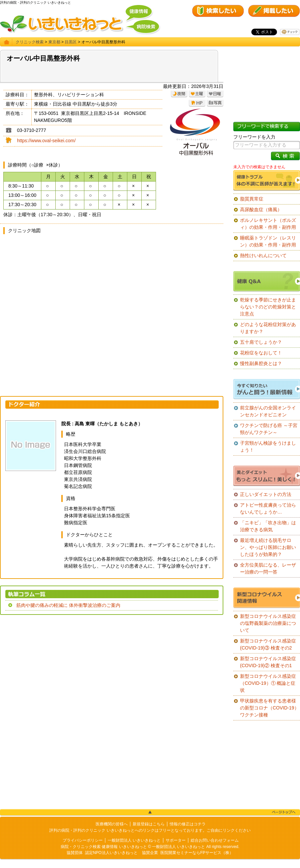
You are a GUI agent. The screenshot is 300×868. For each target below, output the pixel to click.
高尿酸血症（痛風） (261, 210)
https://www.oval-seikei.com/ (46, 141)
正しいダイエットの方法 (266, 494)
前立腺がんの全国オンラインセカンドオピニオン (268, 411)
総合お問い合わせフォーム (215, 840)
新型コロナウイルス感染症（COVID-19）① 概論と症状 (268, 683)
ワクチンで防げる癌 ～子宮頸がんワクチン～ (269, 429)
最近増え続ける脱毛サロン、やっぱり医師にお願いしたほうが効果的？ (268, 547)
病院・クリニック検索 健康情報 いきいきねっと (104, 847)
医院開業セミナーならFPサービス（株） (197, 853)
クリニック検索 (30, 42)
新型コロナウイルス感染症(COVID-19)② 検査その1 (268, 662)
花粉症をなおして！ (261, 353)
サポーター (176, 840)
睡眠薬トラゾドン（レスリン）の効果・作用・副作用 (268, 241)
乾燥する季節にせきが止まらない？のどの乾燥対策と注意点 (268, 307)
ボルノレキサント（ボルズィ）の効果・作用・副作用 (268, 224)
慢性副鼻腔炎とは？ (261, 363)
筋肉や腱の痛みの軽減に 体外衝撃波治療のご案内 (68, 605)
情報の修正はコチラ (188, 824)
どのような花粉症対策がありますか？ (268, 328)
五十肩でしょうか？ (261, 342)
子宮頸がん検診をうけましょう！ (268, 446)
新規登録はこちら (149, 824)
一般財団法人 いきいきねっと (134, 840)
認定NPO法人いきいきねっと (111, 853)
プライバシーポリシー (83, 840)
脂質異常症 (252, 199)
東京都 (54, 42)
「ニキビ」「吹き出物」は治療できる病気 (268, 526)
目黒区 (71, 42)
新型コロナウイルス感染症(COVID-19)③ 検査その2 (268, 644)
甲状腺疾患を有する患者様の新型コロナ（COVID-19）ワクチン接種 (269, 708)
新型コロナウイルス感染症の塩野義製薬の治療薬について (268, 623)
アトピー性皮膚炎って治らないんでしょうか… (268, 508)
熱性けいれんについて (263, 255)
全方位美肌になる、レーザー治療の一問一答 (268, 568)
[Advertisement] (112, 668)
